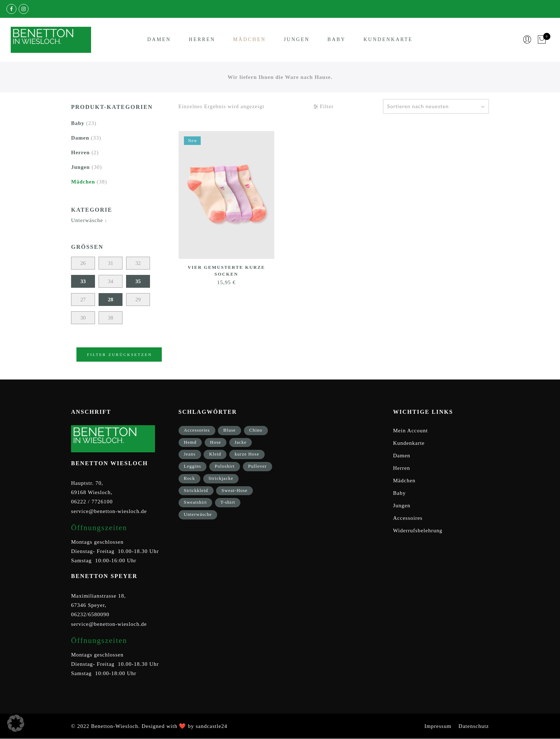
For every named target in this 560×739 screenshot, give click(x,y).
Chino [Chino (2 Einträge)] (256, 430)
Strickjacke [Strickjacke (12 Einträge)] (221, 478)
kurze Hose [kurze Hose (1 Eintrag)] (247, 454)
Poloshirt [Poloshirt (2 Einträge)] (225, 466)
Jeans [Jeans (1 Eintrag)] (190, 454)
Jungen (296, 40)
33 (83, 281)
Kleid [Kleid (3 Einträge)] (215, 454)
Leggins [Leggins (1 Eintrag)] (193, 466)
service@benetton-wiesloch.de (109, 511)
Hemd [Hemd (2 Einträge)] (190, 442)
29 (138, 300)
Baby (337, 40)
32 (138, 263)
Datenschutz (474, 726)
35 (138, 281)
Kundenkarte (388, 40)
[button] (16, 723)
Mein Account (411, 431)
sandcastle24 (212, 726)
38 (111, 318)
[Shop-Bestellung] (436, 106)
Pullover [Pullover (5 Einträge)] (257, 466)
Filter (324, 106)
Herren (202, 40)
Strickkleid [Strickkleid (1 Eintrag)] (196, 490)
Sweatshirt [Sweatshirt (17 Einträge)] (196, 502)
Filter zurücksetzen (120, 355)
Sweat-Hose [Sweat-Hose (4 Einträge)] (234, 490)
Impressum (438, 726)
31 (111, 263)
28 (111, 300)
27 (83, 300)
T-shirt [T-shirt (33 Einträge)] (228, 502)
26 (83, 263)
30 (83, 318)
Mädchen (250, 40)
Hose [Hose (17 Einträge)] (216, 442)
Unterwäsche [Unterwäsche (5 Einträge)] (198, 514)
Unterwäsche (87, 220)
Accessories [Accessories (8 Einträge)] (197, 430)
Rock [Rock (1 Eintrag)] (189, 478)
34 (111, 281)
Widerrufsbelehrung (418, 531)
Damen (159, 40)
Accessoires (408, 518)
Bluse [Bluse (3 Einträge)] (229, 430)
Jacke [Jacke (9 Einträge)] (241, 442)
